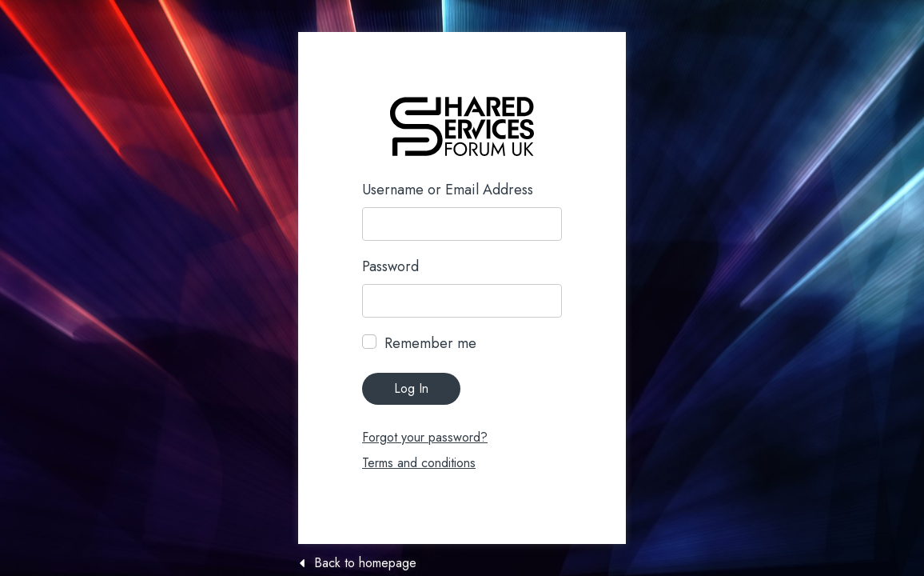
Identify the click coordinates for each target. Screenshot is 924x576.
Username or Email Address (448, 190)
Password (390, 266)
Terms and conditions (419, 463)
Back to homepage (365, 563)
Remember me (430, 343)
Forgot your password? (425, 437)
